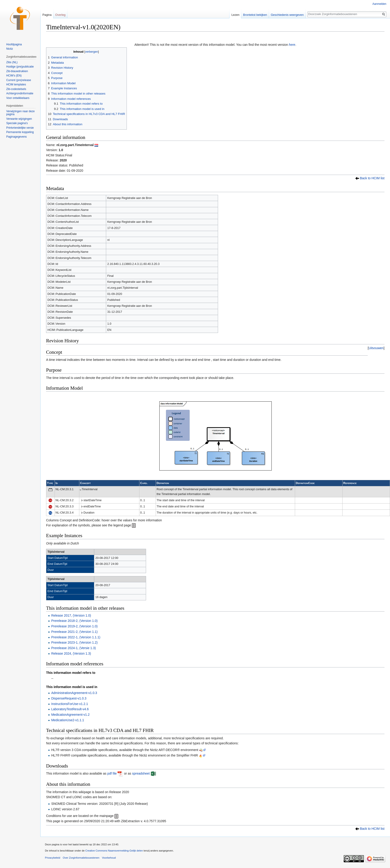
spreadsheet (141, 773)
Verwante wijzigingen (19, 119)
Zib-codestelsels (16, 89)
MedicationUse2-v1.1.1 (68, 720)
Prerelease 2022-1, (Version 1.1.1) (76, 637)
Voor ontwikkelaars (18, 98)
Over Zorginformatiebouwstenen (81, 858)
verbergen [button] (91, 52)
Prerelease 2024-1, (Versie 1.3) (73, 648)
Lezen (235, 15)
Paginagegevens (16, 137)
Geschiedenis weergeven (287, 15)
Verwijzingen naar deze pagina (20, 113)
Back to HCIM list (372, 178)
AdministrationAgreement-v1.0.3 (74, 693)
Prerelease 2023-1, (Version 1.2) (74, 642)
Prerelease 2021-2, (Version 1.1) (74, 632)
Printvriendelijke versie (20, 128)
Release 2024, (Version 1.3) (71, 653)
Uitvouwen (376, 348)
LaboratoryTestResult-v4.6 (70, 709)
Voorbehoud (109, 858)
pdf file (112, 773)
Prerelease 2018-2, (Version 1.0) (74, 621)
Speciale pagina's (17, 123)
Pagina (47, 15)
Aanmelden (379, 4)
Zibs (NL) (12, 62)
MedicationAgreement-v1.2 (70, 715)
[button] (376, 348)
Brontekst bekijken (255, 15)
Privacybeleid (53, 858)
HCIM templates (16, 84)
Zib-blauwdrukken (17, 71)
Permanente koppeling (20, 132)
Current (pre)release (19, 80)
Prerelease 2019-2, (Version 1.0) (74, 626)
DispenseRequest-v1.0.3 (69, 698)
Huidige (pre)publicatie (20, 67)
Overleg (60, 15)
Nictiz (10, 49)
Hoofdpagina (14, 44)
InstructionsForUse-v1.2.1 (69, 704)
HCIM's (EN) (14, 76)
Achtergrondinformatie (20, 93)
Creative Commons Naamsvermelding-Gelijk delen (114, 851)
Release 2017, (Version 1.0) (71, 615)
